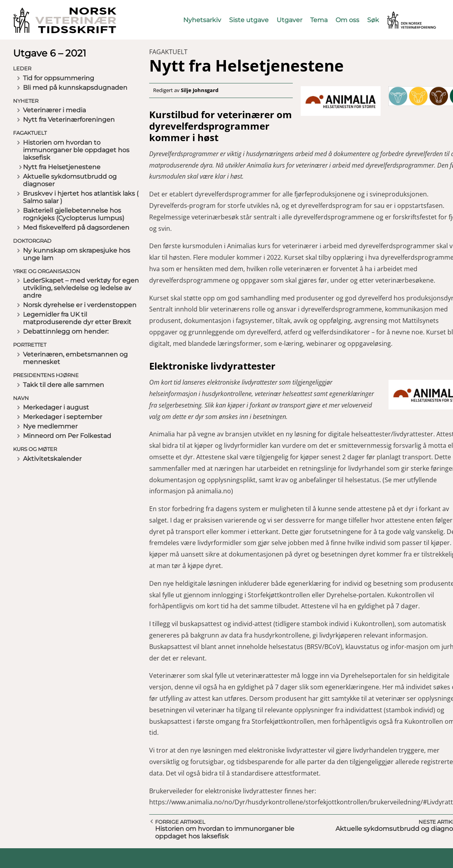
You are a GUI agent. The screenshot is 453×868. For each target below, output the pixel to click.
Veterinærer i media (54, 110)
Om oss (347, 20)
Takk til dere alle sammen (63, 385)
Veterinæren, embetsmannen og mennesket (75, 358)
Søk (373, 20)
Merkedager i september (63, 417)
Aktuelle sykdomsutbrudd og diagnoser (70, 180)
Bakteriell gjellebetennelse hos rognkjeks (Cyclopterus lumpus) (74, 214)
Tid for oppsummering (59, 78)
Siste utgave (249, 20)
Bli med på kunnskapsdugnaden (75, 88)
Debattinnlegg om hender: (66, 331)
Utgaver (289, 20)
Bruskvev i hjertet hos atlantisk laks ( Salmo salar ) (81, 197)
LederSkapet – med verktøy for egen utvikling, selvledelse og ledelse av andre (81, 288)
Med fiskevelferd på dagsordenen (76, 227)
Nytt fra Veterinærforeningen (69, 120)
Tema (319, 20)
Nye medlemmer (50, 426)
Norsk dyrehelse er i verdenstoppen (80, 305)
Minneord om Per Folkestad (67, 436)
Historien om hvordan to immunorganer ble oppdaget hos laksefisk (76, 150)
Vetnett (399, 15)
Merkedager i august (56, 407)
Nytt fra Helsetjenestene (62, 167)
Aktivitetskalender (52, 459)
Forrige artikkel (180, 822)
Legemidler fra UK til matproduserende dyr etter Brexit (77, 318)
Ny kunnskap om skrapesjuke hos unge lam (77, 254)
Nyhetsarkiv (202, 20)
